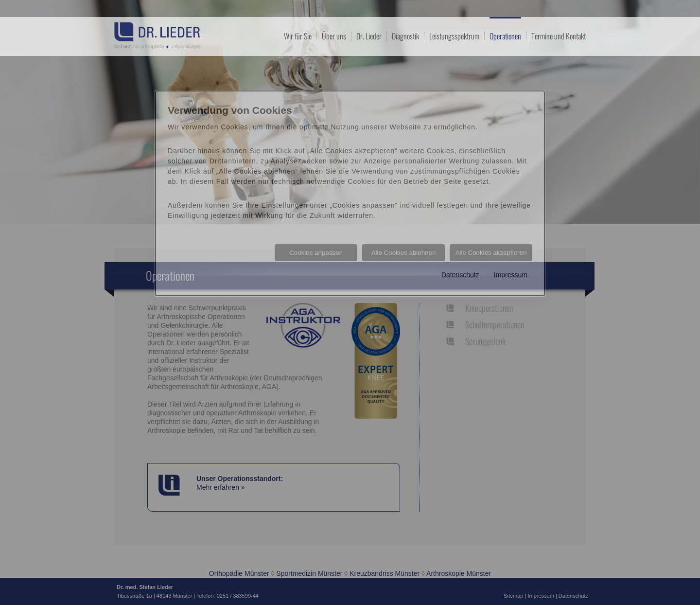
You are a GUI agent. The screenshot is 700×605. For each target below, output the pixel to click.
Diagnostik (405, 36)
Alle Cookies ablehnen (404, 253)
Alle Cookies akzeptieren (491, 253)
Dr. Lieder (369, 36)
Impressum (511, 275)
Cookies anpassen (316, 253)
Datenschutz (460, 275)
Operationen (505, 35)
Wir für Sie (298, 36)
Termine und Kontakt (559, 36)
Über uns (334, 36)
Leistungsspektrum (454, 36)
